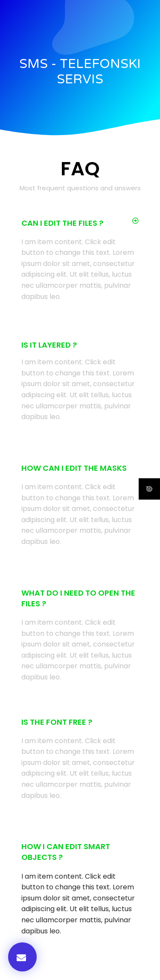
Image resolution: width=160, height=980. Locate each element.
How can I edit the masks (74, 468)
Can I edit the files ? (62, 223)
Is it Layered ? (49, 345)
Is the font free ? (57, 722)
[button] (80, 223)
